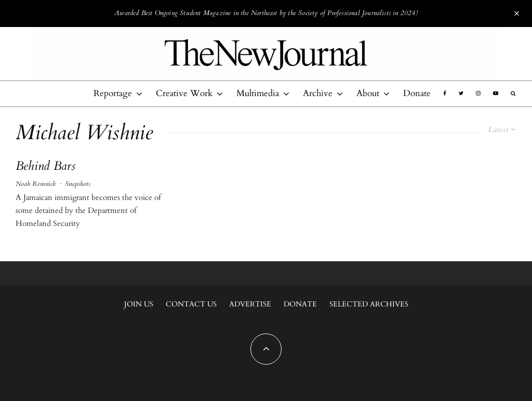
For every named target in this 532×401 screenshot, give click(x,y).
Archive (318, 93)
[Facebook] (445, 93)
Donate (417, 93)
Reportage (113, 93)
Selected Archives (369, 304)
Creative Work (184, 93)
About (368, 93)
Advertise (250, 304)
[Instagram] (478, 93)
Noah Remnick (36, 184)
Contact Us (191, 304)
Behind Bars (45, 166)
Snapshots (78, 184)
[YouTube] (496, 93)
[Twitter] (461, 93)
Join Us (139, 304)
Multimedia (258, 93)
